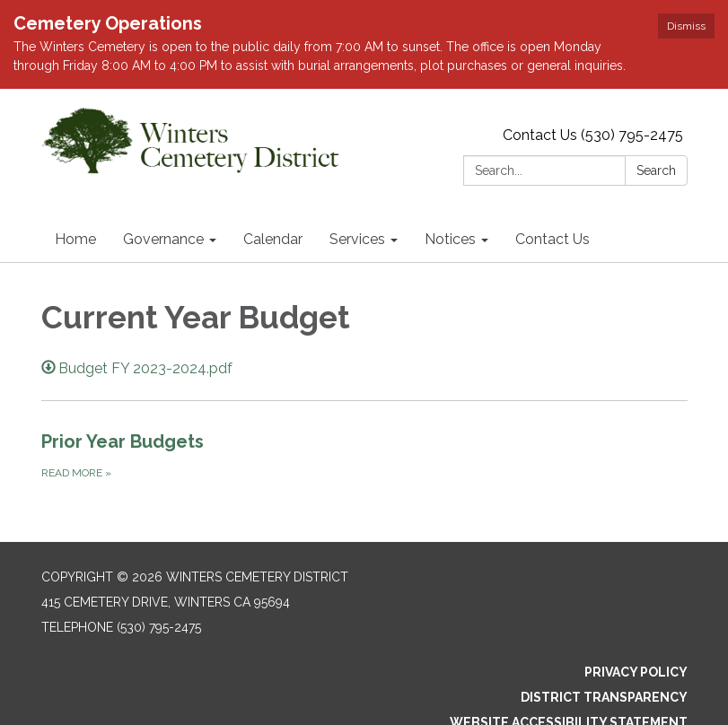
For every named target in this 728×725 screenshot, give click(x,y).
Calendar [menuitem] (273, 182)
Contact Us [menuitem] (553, 182)
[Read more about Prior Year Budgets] (364, 398)
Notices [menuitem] (450, 182)
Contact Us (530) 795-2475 (593, 78)
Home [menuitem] (75, 182)
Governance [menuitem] (163, 182)
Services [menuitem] (357, 182)
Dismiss (686, 26)
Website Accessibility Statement (569, 666)
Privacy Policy (636, 616)
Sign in (664, 691)
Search (656, 113)
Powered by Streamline (545, 691)
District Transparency (604, 641)
